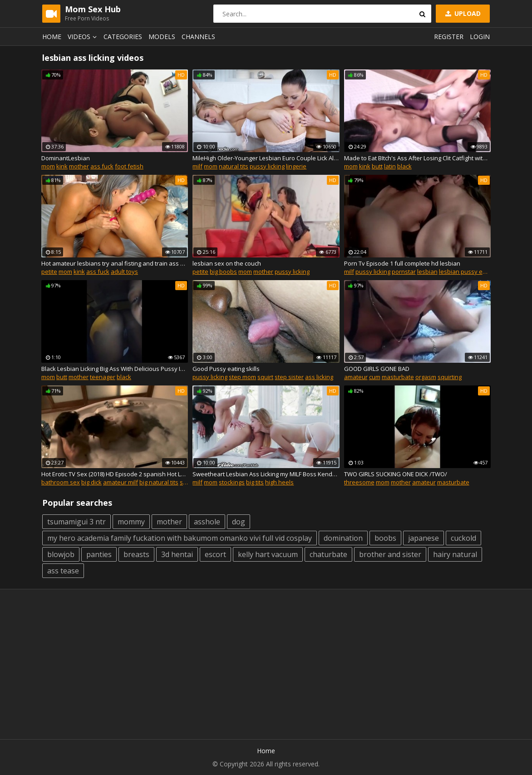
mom (48, 166)
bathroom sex (61, 482)
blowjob (61, 554)
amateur (356, 377)
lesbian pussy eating (468, 271)
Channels (198, 37)
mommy (131, 522)
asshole (207, 522)
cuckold (463, 538)
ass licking (319, 377)
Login (480, 37)
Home (52, 37)
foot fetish (129, 166)
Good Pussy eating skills (226, 369)
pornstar (404, 271)
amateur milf (121, 482)
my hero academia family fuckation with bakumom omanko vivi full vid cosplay (180, 538)
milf (197, 166)
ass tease (63, 571)
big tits (255, 482)
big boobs (223, 271)
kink (62, 166)
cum (375, 377)
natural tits (234, 166)
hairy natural (455, 554)
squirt (265, 377)
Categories (123, 37)
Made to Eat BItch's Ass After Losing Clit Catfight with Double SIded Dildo (417, 158)
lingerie (296, 166)
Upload (462, 13)
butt (377, 166)
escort (215, 554)
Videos (84, 37)
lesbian (427, 271)
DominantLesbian (66, 158)
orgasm (426, 377)
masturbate (398, 377)
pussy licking (267, 166)
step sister (289, 377)
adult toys (124, 271)
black (404, 166)
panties (99, 554)
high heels (279, 482)
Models (162, 37)
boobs (385, 538)
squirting (450, 377)
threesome (359, 482)
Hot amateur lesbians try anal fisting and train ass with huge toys (115, 263)
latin (390, 166)
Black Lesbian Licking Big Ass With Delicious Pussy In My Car (115, 369)
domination (343, 538)
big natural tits (159, 482)
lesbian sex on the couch (227, 263)
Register (449, 37)
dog (239, 522)
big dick (91, 482)
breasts (136, 554)
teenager (103, 377)
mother (79, 166)
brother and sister (390, 554)
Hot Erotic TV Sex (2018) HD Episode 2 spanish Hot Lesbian (115, 474)
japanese (424, 538)
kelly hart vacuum (268, 554)
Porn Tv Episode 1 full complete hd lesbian (402, 263)
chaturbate (328, 554)
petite (49, 271)
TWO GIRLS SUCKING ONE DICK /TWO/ (396, 474)
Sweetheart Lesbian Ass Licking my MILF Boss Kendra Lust (266, 474)
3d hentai (177, 554)
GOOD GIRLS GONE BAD (377, 369)
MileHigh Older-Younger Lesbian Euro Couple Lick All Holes (266, 158)
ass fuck (102, 166)
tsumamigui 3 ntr (76, 522)
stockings (232, 482)
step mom (242, 377)
